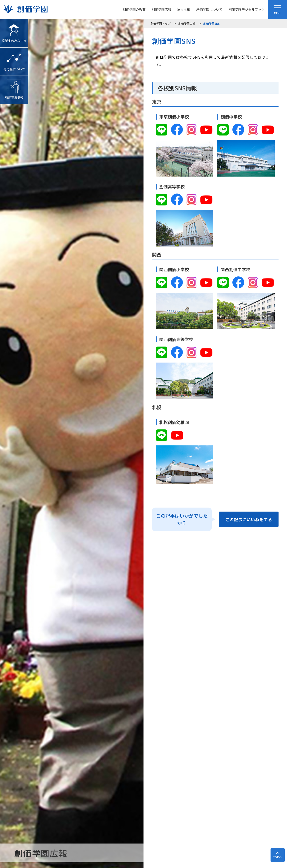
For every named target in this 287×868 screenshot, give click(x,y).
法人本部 (184, 9)
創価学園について (209, 9)
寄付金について (14, 59)
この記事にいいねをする (249, 519)
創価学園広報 (161, 9)
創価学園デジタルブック (247, 9)
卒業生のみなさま (14, 31)
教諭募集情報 (14, 88)
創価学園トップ (161, 23)
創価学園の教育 (134, 9)
